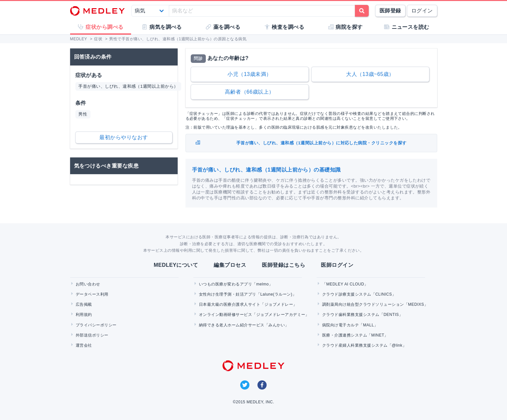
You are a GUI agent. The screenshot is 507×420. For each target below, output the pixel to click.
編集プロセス (230, 265)
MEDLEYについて (176, 265)
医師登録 (390, 11)
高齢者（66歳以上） (250, 92)
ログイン (422, 11)
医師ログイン (337, 265)
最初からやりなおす (124, 137)
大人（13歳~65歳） (370, 74)
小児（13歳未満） (249, 74)
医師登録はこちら (283, 265)
